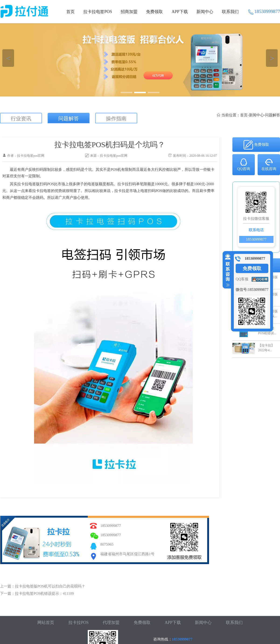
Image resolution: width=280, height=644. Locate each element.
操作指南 (116, 119)
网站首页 (46, 623)
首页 (70, 12)
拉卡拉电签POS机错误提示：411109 (44, 593)
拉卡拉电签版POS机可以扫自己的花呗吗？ (50, 586)
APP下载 (180, 12)
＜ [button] (8, 58)
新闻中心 (205, 12)
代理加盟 (111, 623)
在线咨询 (269, 164)
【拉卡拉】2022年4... (266, 348)
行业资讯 (21, 119)
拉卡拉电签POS (98, 12)
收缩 (227, 270)
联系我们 (230, 12)
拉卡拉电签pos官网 (114, 156)
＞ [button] (272, 58)
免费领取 (154, 12)
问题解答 (69, 119)
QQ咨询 (243, 164)
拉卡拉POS (79, 623)
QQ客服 (242, 279)
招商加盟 (129, 12)
